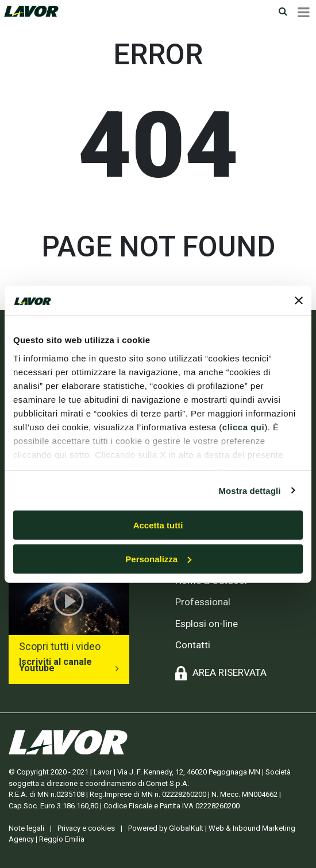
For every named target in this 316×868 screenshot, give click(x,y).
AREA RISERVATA (230, 672)
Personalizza (158, 559)
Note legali (26, 828)
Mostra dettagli (249, 490)
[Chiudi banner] (299, 301)
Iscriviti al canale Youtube (55, 665)
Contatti (193, 645)
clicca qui (243, 427)
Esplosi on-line (207, 624)
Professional (203, 602)
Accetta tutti (158, 525)
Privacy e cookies (86, 828)
